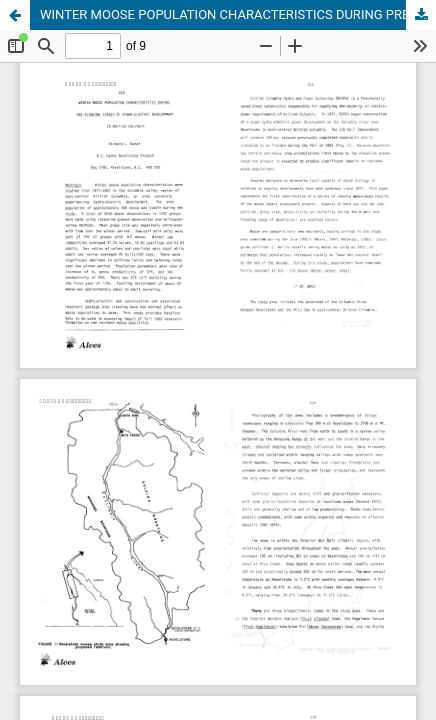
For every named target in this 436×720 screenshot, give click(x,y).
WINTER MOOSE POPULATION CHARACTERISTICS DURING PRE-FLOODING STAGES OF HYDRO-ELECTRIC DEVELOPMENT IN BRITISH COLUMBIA (238, 14)
